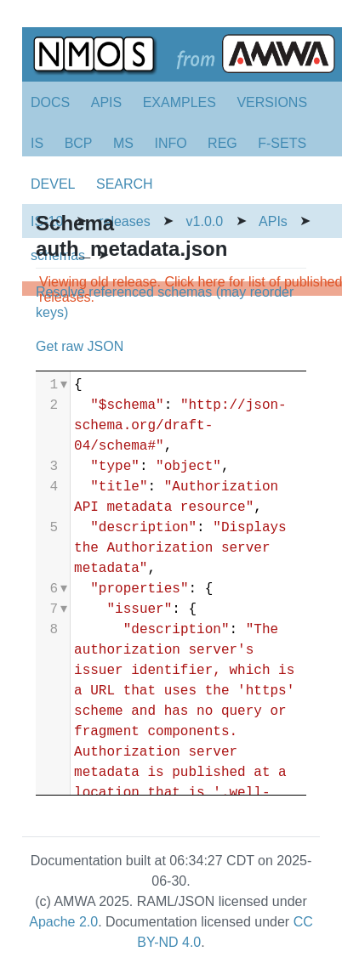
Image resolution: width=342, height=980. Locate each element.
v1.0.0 (205, 221)
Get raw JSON (80, 346)
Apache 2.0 (63, 922)
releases (124, 221)
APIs (273, 221)
